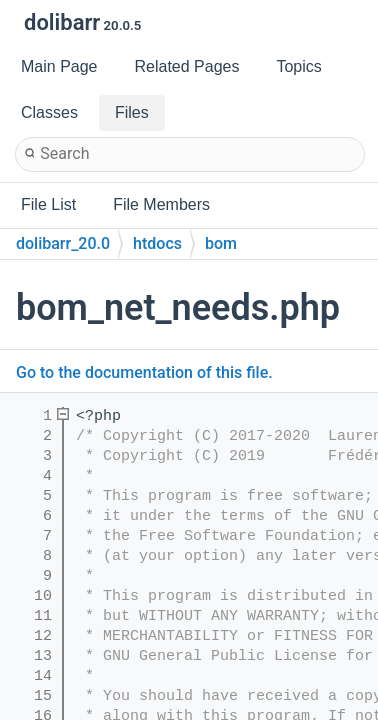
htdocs (157, 243)
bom (221, 243)
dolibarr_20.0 (63, 243)
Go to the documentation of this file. (144, 372)
